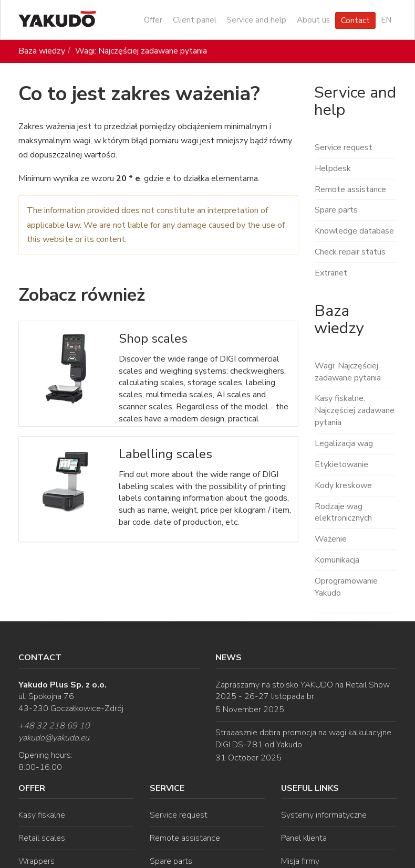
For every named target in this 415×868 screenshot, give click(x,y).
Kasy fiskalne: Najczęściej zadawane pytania (355, 410)
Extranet (331, 273)
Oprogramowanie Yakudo (346, 587)
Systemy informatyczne (324, 815)
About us (313, 20)
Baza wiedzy (42, 51)
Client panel (195, 20)
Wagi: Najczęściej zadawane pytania (141, 51)
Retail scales (42, 838)
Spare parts (336, 210)
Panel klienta (304, 838)
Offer (153, 20)
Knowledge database (354, 231)
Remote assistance (350, 189)
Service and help (257, 20)
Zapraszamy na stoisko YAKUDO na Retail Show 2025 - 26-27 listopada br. (303, 691)
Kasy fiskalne (42, 815)
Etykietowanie (341, 464)
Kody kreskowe (343, 485)
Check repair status (350, 252)
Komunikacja (337, 560)
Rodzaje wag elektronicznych (343, 512)
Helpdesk (333, 168)
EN (386, 20)
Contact (355, 20)
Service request (344, 147)
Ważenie (331, 539)
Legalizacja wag (344, 443)
